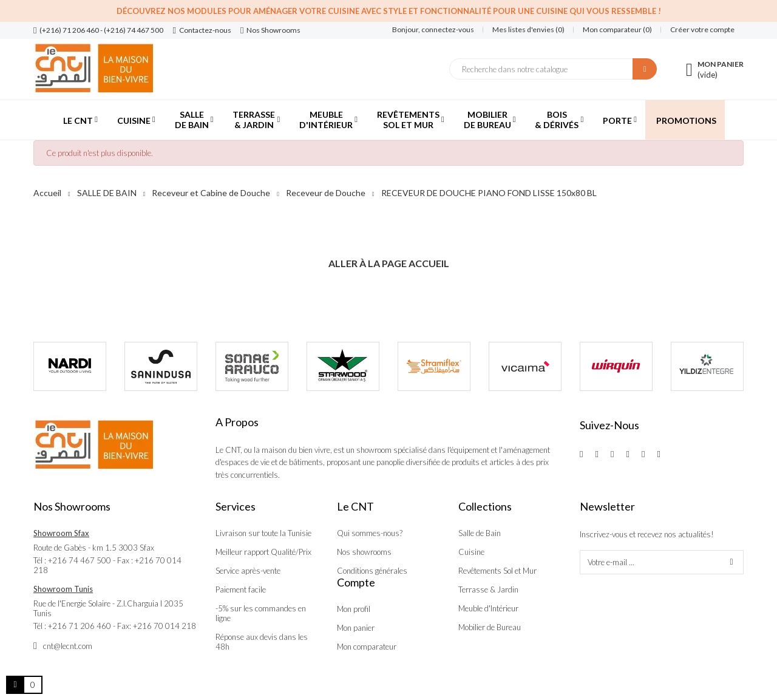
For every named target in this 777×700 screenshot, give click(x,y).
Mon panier (356, 628)
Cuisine (471, 552)
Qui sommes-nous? (370, 533)
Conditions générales (372, 571)
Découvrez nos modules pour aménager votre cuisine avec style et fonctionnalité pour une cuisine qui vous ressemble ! (389, 11)
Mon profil (354, 609)
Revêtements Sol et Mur (497, 571)
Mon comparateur (367, 647)
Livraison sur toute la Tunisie (263, 533)
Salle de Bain (480, 533)
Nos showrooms (364, 552)
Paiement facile (241, 590)
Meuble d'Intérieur (488, 608)
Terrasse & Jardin (488, 590)
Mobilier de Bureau (490, 627)
